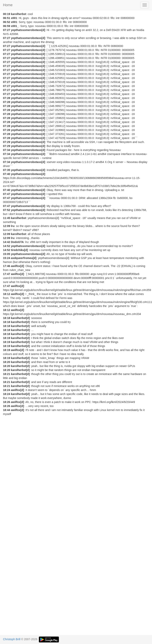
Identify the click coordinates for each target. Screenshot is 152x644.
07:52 (7, 210)
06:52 (7, 22)
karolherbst (19, 14)
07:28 (7, 98)
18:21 (7, 374)
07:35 (7, 170)
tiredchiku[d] (19, 250)
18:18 (7, 318)
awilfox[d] (17, 266)
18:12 (7, 294)
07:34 (7, 150)
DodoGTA (17, 242)
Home (8, 5)
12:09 (7, 226)
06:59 (7, 26)
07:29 (7, 142)
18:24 (7, 390)
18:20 (7, 362)
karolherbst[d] (20, 318)
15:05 (7, 254)
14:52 (7, 246)
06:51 (7, 18)
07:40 (7, 174)
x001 (14, 18)
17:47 (7, 274)
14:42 (7, 242)
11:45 (7, 218)
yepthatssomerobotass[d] (28, 30)
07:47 (7, 194)
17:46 (7, 266)
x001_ (15, 26)
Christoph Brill (12, 639)
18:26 (7, 402)
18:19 (7, 338)
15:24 (7, 258)
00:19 (7, 14)
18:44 (7, 410)
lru (13, 226)
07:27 (7, 30)
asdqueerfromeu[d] (24, 258)
